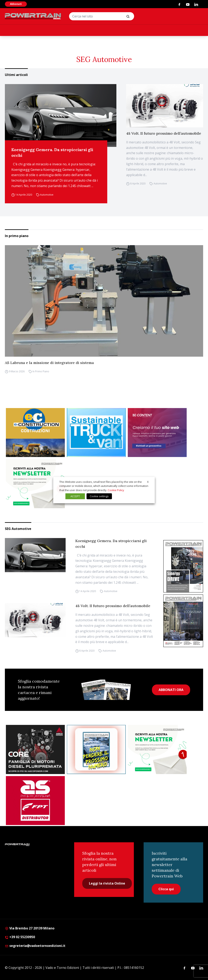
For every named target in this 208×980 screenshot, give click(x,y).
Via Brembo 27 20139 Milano (30, 928)
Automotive (47, 195)
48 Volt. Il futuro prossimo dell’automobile (164, 133)
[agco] (35, 749)
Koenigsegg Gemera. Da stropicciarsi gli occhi (52, 152)
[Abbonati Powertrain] (96, 749)
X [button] (148, 482)
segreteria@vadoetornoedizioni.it (35, 946)
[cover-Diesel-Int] (183, 566)
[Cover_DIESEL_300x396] (183, 621)
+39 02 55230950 (20, 937)
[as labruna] (35, 801)
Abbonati (16, 4)
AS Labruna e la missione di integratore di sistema (49, 363)
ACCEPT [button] (75, 496)
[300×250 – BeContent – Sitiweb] (157, 433)
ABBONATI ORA (171, 690)
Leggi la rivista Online (107, 883)
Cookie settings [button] (99, 496)
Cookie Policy (116, 490)
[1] (35, 484)
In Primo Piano (41, 372)
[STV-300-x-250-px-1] (96, 433)
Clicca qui (166, 889)
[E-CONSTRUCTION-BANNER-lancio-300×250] (35, 433)
